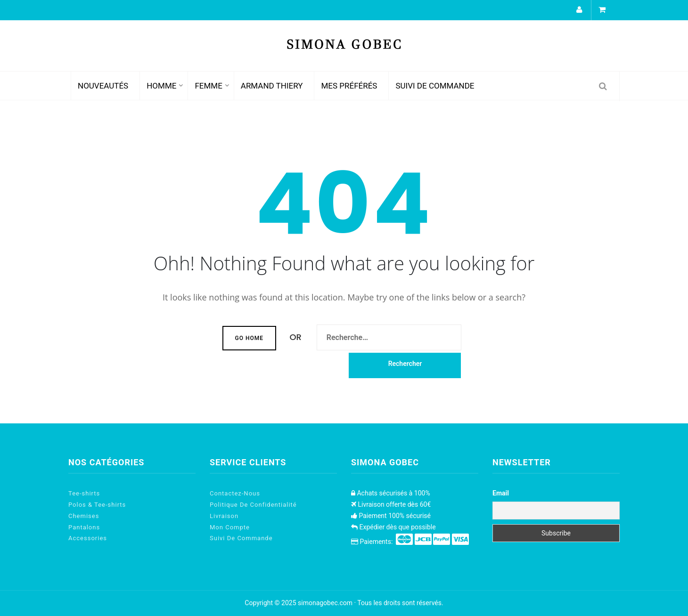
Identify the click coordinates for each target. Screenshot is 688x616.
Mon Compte (230, 527)
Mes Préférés (349, 86)
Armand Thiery (272, 86)
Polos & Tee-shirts (97, 505)
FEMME (208, 86)
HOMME (161, 86)
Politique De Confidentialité (253, 505)
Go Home (249, 338)
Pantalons (84, 527)
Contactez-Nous (235, 493)
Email (501, 493)
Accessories (88, 538)
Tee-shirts (84, 493)
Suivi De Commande (435, 86)
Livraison (224, 516)
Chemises (84, 516)
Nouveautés (103, 86)
